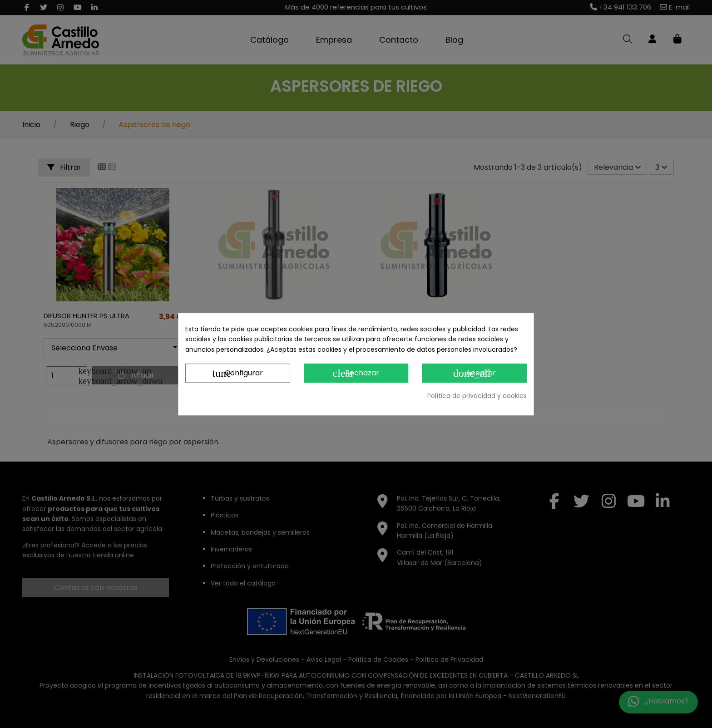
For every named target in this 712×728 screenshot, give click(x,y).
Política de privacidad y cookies (477, 396)
